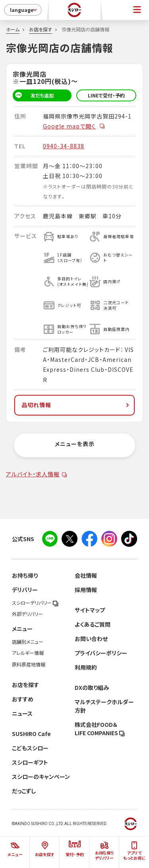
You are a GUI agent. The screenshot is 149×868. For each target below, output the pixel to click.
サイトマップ (90, 610)
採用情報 (86, 590)
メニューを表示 (75, 444)
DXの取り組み (92, 687)
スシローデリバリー (35, 603)
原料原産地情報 (29, 664)
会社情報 (86, 575)
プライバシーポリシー (101, 653)
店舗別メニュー (28, 642)
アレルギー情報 (28, 653)
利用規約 (86, 667)
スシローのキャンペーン (41, 777)
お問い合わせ (91, 639)
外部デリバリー (27, 614)
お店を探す (41, 29)
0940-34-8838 (64, 146)
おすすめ (23, 699)
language (24, 10)
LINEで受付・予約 (106, 95)
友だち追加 (33, 95)
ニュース (22, 713)
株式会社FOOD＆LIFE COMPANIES (100, 729)
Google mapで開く (74, 126)
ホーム (13, 29)
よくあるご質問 (93, 624)
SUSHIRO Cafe (31, 734)
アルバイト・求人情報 (33, 474)
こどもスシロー (30, 748)
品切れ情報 (76, 405)
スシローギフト (30, 762)
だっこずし (24, 791)
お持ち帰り (25, 575)
